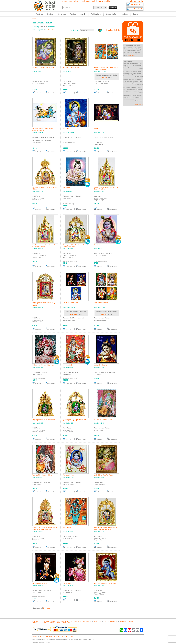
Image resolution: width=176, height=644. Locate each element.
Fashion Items (96, 14)
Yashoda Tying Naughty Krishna (42, 475)
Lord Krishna (67, 583)
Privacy (35, 637)
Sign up (133, 1)
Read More (131, 56)
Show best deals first (113, 30)
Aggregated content (36, 622)
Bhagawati (123, 621)
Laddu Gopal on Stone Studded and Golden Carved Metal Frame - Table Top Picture (44, 304)
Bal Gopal (97, 129)
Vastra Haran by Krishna (111, 621)
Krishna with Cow (68, 365)
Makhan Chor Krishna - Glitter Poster (43, 365)
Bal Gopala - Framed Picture (72, 68)
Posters (50, 14)
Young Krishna (68, 528)
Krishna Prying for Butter (40, 583)
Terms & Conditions (104, 1)
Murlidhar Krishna (68, 475)
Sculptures (62, 14)
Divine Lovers (98, 621)
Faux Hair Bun (87, 621)
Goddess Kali (66, 623)
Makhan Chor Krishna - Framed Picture (106, 583)
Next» (48, 608)
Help (94, 1)
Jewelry (83, 14)
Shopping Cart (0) (137, 5)
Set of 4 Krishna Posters (101, 302)
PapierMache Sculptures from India (71, 621)
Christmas (46, 621)
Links (71, 637)
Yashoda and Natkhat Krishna (103, 419)
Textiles (73, 14)
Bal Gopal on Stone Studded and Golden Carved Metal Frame (106, 188)
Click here (104, 78)
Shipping (49, 637)
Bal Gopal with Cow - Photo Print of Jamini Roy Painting (43, 129)
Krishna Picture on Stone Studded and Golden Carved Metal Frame (44, 420)
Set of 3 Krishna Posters (70, 302)
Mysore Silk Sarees (54, 623)
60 (49, 30)
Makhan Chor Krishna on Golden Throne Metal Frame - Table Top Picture (45, 528)
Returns (57, 637)
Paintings (39, 14)
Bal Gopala (67, 129)
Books (135, 14)
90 (53, 30)
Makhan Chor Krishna (100, 365)
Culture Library (74, 1)
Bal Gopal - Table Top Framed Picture (44, 68)
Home (64, 1)
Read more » (139, 104)
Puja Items (124, 14)
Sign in (140, 1)
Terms (42, 637)
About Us (64, 637)
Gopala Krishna (99, 245)
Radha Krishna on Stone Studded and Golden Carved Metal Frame (105, 528)
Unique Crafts (111, 14)
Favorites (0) (138, 9)
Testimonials (86, 1)
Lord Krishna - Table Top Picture (103, 475)
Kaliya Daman (55, 621)
